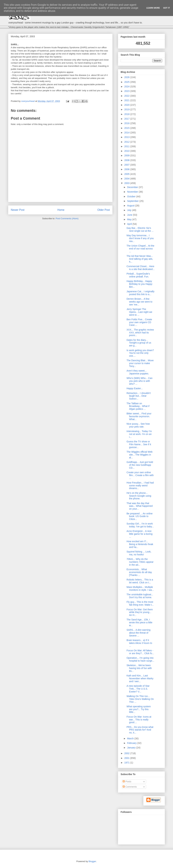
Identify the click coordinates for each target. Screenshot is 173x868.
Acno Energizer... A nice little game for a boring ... (140, 534)
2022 (127, 96)
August (131, 206)
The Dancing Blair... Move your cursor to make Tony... (140, 363)
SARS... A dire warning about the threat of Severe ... (139, 633)
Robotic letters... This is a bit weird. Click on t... (140, 581)
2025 (127, 82)
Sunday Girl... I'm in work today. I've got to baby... (140, 525)
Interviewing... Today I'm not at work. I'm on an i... (139, 434)
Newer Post (18, 210)
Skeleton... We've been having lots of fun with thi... (139, 668)
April (130, 224)
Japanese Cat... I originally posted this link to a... (140, 293)
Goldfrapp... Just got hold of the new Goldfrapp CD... (140, 465)
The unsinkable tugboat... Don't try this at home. (140, 596)
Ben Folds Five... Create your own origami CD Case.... (139, 322)
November (133, 192)
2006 (127, 169)
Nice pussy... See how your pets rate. (138, 425)
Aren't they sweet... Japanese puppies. (138, 372)
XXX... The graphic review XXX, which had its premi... (140, 333)
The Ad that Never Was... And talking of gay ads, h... (140, 259)
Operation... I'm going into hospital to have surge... (140, 659)
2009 (127, 155)
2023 (127, 91)
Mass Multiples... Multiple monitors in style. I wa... (140, 588)
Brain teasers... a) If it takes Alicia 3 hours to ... (139, 643)
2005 (127, 174)
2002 (127, 753)
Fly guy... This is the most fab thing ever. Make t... (140, 603)
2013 (127, 137)
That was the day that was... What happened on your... (140, 506)
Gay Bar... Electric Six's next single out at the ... (140, 229)
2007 (127, 165)
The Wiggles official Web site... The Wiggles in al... (140, 455)
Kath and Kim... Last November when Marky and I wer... (140, 678)
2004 (127, 179)
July (129, 210)
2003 (127, 183)
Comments (130, 787)
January (132, 748)
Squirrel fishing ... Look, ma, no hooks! (139, 553)
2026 (127, 77)
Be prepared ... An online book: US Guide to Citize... (140, 516)
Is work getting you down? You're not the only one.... (140, 353)
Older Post (104, 210)
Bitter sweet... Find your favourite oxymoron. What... (139, 416)
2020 (127, 105)
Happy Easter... (135, 388)
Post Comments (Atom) (67, 218)
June (130, 215)
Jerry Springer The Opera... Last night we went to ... (139, 312)
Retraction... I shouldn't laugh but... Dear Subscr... (139, 396)
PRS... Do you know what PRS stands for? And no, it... (140, 730)
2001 (127, 758)
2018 (127, 114)
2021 (127, 100)
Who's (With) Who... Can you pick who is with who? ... (140, 381)
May (130, 219)
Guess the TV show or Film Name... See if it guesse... (139, 444)
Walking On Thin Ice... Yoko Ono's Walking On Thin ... (140, 699)
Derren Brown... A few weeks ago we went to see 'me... (139, 302)
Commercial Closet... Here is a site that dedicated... (141, 268)
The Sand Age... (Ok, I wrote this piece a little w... (139, 622)
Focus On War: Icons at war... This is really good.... (139, 720)
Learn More (153, 8)
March (131, 738)
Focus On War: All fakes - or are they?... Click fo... (140, 652)
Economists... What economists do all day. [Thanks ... (139, 572)
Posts (127, 781)
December (133, 187)
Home (61, 210)
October (132, 196)
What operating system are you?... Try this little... (139, 709)
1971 (127, 763)
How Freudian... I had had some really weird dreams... (140, 486)
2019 (127, 109)
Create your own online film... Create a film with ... (140, 475)
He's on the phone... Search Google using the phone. (139, 496)
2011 (127, 146)
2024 (127, 87)
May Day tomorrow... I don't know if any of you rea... (140, 238)
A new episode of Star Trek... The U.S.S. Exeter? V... (138, 689)
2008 (127, 160)
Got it (167, 8)
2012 (127, 142)
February (132, 743)
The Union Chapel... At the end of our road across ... (140, 249)
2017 (127, 119)
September (133, 201)
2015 (127, 128)
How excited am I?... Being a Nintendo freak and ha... (140, 544)
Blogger (92, 861)
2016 (127, 123)
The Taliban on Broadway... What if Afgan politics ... (138, 406)
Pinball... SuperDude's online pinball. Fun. (138, 275)
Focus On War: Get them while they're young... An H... (140, 612)
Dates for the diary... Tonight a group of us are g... (139, 343)
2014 (127, 133)
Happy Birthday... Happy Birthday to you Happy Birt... (139, 284)
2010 (127, 151)
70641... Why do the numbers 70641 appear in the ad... (140, 562)
